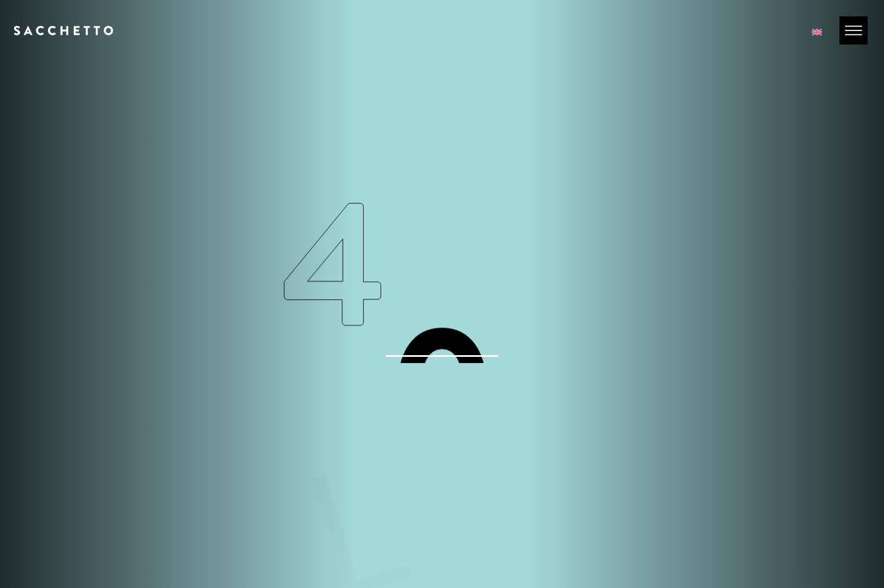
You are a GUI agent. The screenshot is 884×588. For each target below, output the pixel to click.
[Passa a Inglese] (817, 31)
